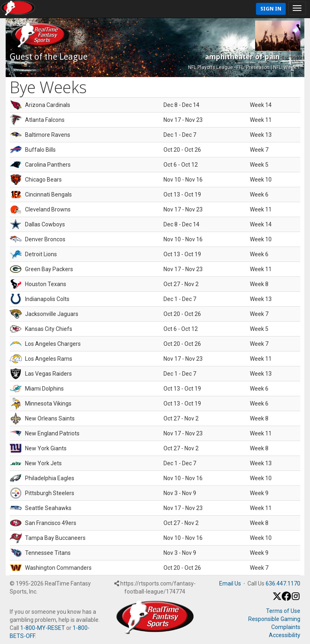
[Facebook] (286, 599)
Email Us (230, 583)
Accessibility (285, 635)
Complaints (286, 627)
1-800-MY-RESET (43, 628)
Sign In (271, 9)
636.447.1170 (283, 583)
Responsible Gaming (274, 619)
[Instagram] (296, 599)
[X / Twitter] (277, 599)
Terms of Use (283, 611)
